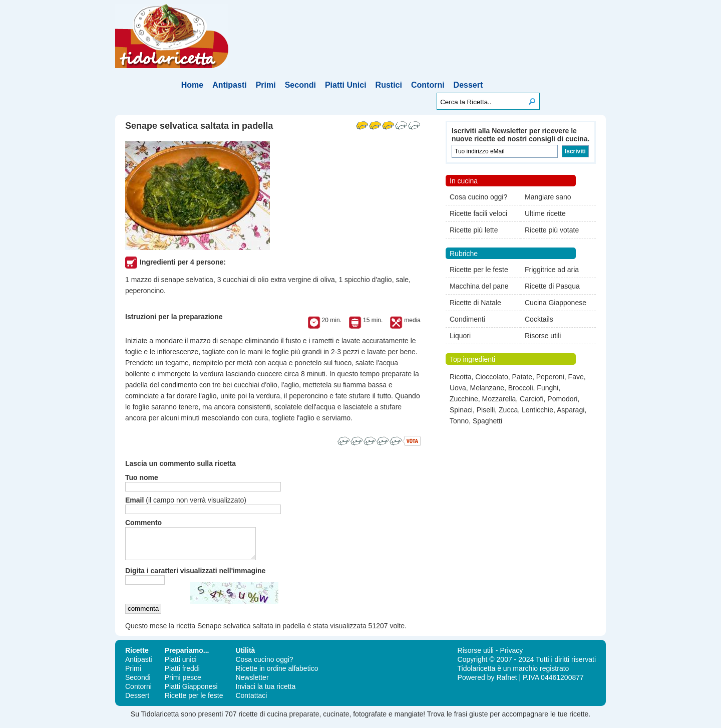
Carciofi (531, 399)
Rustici (389, 85)
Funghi (548, 388)
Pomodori (562, 399)
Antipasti (229, 85)
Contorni (428, 85)
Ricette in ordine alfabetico (277, 674)
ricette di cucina (263, 720)
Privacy (511, 656)
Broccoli (521, 388)
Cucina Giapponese (556, 303)
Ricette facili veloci (478, 213)
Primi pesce (183, 683)
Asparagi (571, 410)
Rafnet (506, 683)
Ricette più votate (552, 230)
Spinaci (461, 410)
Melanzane (487, 388)
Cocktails (539, 319)
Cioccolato (491, 377)
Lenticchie (537, 410)
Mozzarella (499, 399)
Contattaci (251, 701)
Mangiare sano (548, 197)
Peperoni (550, 377)
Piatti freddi (182, 674)
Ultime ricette (545, 213)
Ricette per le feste (479, 270)
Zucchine (464, 399)
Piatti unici (181, 665)
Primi (266, 85)
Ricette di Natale (475, 303)
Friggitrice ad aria (552, 270)
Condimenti (467, 319)
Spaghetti (487, 421)
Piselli (486, 410)
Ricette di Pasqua (552, 286)
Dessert (468, 85)
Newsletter (252, 683)
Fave (576, 377)
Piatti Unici (346, 85)
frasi (461, 720)
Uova (458, 388)
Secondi (300, 85)
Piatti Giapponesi (191, 692)
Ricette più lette (474, 230)
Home (192, 85)
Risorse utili (543, 336)
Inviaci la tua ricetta (265, 692)
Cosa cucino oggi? (478, 197)
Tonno (459, 421)
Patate (522, 377)
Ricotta (461, 377)
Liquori (460, 336)
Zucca (508, 410)
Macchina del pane (479, 286)
